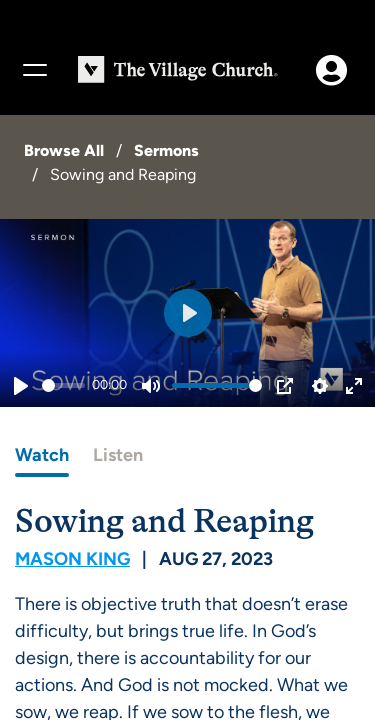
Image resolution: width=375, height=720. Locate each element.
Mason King (72, 559)
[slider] (63, 385)
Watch (42, 455)
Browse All (64, 150)
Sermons (166, 150)
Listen (118, 455)
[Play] (21, 386)
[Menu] (34, 70)
